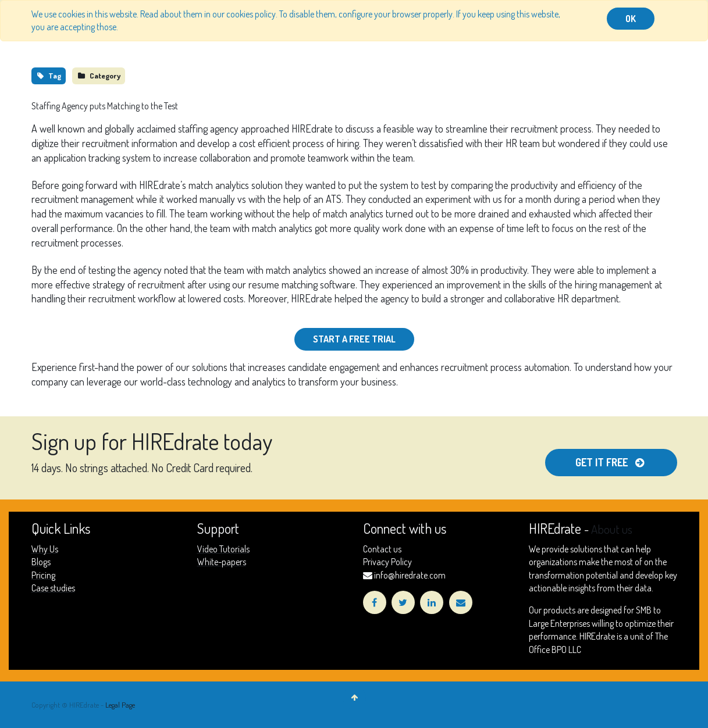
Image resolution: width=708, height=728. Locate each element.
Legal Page (120, 705)
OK (631, 19)
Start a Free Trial (354, 339)
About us (612, 529)
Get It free (611, 462)
